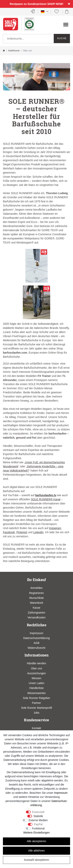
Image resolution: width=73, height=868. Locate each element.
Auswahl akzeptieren (36, 860)
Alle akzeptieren (37, 841)
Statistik (38, 816)
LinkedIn (38, 532)
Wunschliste (36, 598)
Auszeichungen (37, 673)
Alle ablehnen (36, 851)
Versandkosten (36, 617)
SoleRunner (14, 51)
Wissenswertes (36, 693)
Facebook (9, 532)
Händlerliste (37, 688)
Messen (36, 678)
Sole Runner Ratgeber (36, 698)
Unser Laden (36, 683)
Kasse (36, 608)
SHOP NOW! (55, 4)
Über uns (36, 668)
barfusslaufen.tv (46, 495)
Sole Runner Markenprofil (36, 708)
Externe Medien (38, 820)
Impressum (36, 633)
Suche (62, 38)
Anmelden (36, 588)
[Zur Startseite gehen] (4, 51)
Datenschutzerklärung (36, 638)
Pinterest (22, 532)
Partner (37, 703)
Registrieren (36, 593)
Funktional (38, 828)
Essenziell (38, 812)
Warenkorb (37, 603)
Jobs (37, 713)
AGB (37, 643)
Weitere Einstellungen (37, 833)
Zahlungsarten (37, 613)
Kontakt (36, 728)
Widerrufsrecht (36, 648)
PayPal (38, 824)
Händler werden (36, 663)
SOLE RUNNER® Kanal (46, 499)
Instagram (55, 528)
